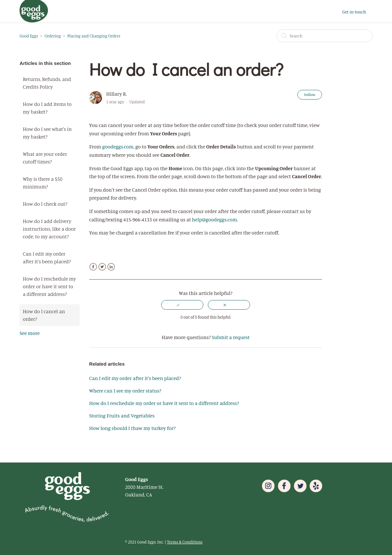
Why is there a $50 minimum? (43, 183)
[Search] (325, 36)
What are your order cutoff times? (45, 158)
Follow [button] (310, 95)
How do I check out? (45, 204)
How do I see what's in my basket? (47, 133)
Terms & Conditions (185, 542)
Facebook (93, 267)
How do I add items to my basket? (47, 108)
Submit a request (231, 337)
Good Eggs (29, 36)
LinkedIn (111, 267)
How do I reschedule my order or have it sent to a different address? (49, 286)
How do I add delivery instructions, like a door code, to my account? (49, 229)
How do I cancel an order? (44, 315)
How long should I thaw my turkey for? (132, 428)
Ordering (53, 36)
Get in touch (354, 12)
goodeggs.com (118, 147)
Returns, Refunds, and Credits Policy (47, 83)
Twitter (102, 267)
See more (30, 333)
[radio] (182, 305)
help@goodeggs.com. (215, 219)
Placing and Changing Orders (94, 36)
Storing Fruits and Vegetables (122, 416)
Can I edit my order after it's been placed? (47, 258)
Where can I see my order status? (125, 391)
